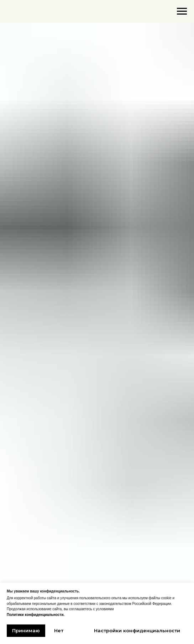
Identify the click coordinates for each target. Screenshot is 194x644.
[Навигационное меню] (182, 11)
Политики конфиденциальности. (36, 615)
